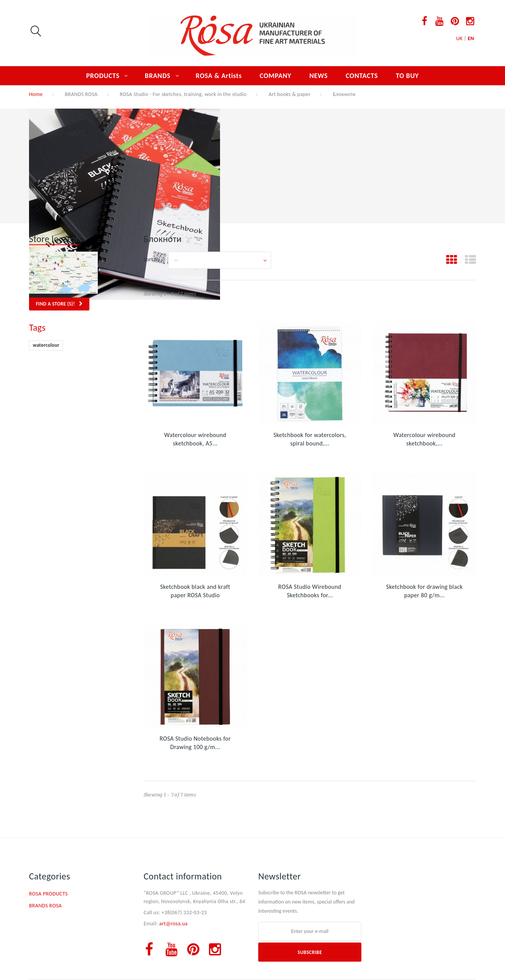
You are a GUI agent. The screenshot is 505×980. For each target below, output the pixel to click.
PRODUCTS (103, 76)
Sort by (152, 259)
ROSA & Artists (219, 76)
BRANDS (158, 76)
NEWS (319, 76)
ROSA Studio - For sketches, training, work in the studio (183, 94)
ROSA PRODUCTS (48, 894)
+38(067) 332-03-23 (184, 913)
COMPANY (276, 76)
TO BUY (407, 76)
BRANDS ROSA (81, 94)
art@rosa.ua (174, 924)
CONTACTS (362, 76)
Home (36, 94)
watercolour (46, 345)
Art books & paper (290, 94)
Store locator (54, 239)
